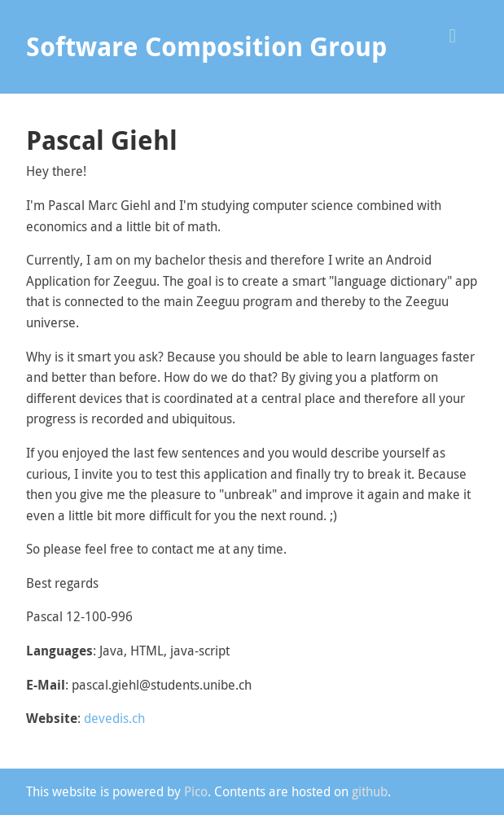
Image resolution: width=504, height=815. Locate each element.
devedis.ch (114, 718)
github (370, 791)
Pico (196, 791)
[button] (458, 34)
